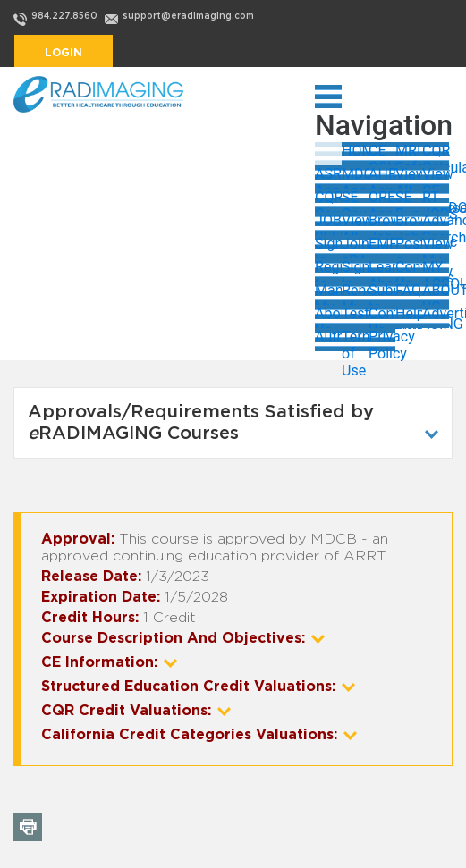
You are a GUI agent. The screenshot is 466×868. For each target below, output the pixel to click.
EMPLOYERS (382, 244)
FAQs (409, 290)
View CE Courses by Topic (436, 177)
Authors (328, 337)
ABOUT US (436, 293)
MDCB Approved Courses (355, 177)
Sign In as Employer (355, 270)
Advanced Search (436, 223)
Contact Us (409, 270)
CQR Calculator (436, 154)
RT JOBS (436, 200)
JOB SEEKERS (328, 223)
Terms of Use (355, 340)
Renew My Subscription (355, 293)
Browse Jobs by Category (409, 223)
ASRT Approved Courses (328, 177)
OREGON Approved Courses (382, 200)
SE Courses (355, 200)
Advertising (436, 313)
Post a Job (409, 247)
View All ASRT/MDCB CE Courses (409, 177)
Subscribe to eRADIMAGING (382, 293)
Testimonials (355, 313)
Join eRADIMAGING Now (355, 247)
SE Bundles (409, 200)
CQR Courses (328, 200)
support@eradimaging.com (188, 16)
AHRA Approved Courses (382, 177)
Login (64, 53)
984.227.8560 (64, 16)
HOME (355, 151)
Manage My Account (328, 293)
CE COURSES (382, 154)
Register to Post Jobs (328, 270)
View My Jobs (436, 247)
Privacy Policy (382, 340)
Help (409, 313)
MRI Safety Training (409, 154)
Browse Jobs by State (382, 223)
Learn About (382, 270)
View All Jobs (355, 223)
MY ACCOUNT (436, 270)
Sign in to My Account (328, 247)
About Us (328, 316)
